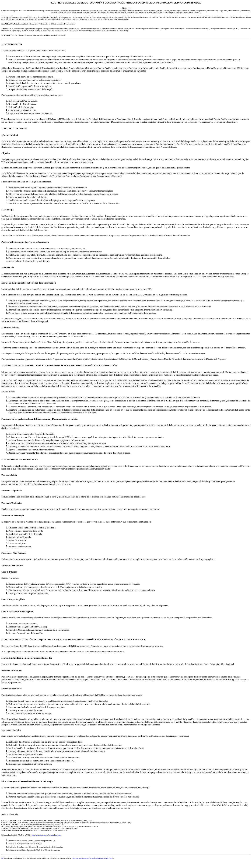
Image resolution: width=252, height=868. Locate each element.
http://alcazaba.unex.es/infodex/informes (46, 835)
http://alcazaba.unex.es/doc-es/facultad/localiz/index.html (93, 858)
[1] (129, 8)
